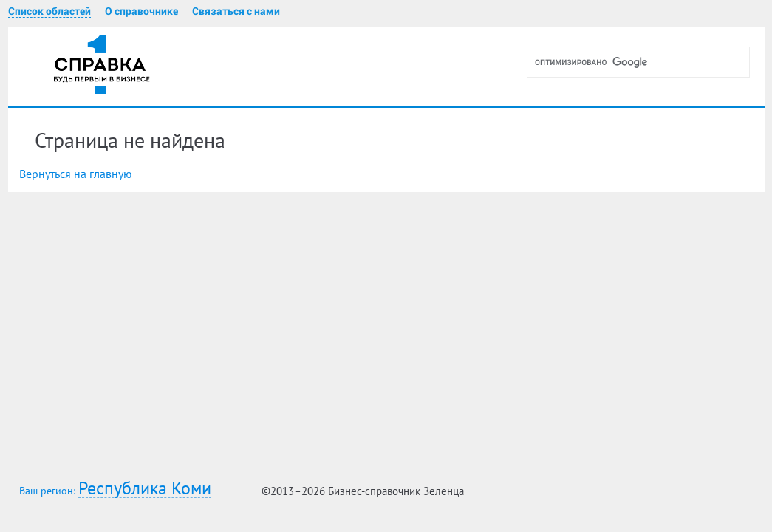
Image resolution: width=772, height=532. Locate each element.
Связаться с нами (236, 11)
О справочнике (141, 11)
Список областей (49, 11)
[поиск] (644, 62)
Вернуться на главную (76, 174)
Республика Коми (145, 489)
